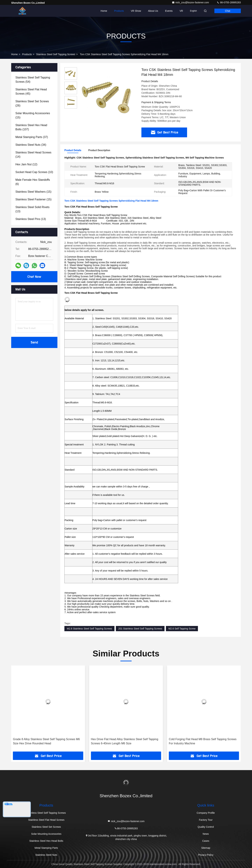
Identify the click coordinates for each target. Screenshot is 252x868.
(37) (32, 137)
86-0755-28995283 (229, 2)
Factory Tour (206, 820)
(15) (33, 115)
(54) (33, 80)
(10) (34, 172)
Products (119, 11)
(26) (32, 103)
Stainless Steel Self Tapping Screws (56, 54)
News (206, 834)
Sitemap (206, 848)
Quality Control (206, 827)
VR (181, 11)
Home (104, 11)
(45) (31, 92)
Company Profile (206, 813)
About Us (153, 11)
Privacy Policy (206, 855)
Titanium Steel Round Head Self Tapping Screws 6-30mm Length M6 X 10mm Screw (45, 741)
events (169, 11)
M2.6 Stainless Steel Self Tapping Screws (89, 629)
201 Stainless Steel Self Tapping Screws (140, 629)
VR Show (136, 11)
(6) (33, 182)
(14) (33, 155)
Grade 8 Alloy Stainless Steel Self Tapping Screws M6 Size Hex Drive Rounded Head (124, 741)
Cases (206, 841)
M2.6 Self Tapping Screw (182, 629)
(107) (31, 127)
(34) (31, 145)
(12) (26, 164)
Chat (228, 11)
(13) (32, 209)
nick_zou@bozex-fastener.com (191, 2)
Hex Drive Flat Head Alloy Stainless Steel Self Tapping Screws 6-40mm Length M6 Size (203, 741)
